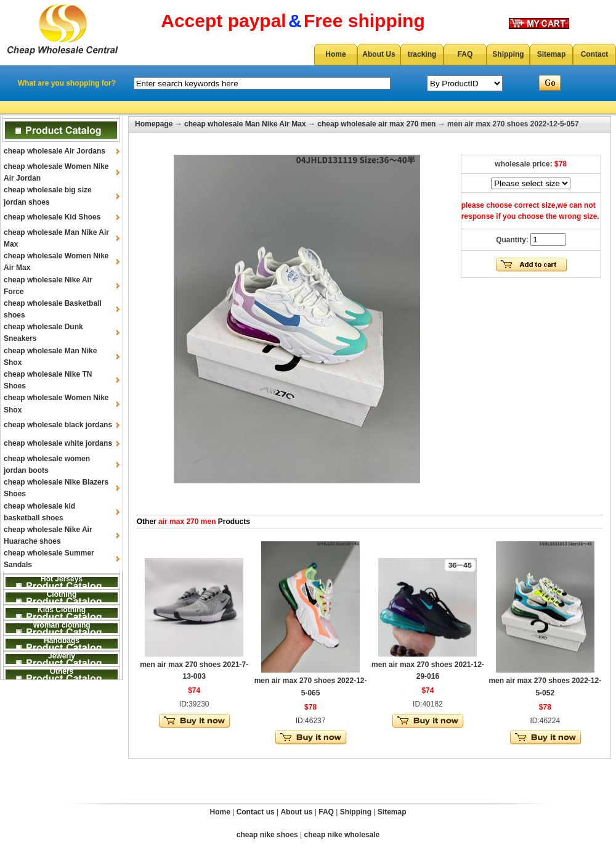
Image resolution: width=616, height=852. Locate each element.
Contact (595, 54)
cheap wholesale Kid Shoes (52, 217)
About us (296, 812)
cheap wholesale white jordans (58, 443)
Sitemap (552, 54)
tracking (422, 54)
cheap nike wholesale (342, 835)
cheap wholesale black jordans (58, 425)
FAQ (465, 54)
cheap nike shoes (267, 835)
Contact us (256, 812)
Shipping (508, 54)
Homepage (154, 124)
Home (335, 54)
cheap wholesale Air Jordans (55, 151)
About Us (379, 54)
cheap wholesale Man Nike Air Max (245, 124)
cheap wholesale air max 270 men (376, 124)
